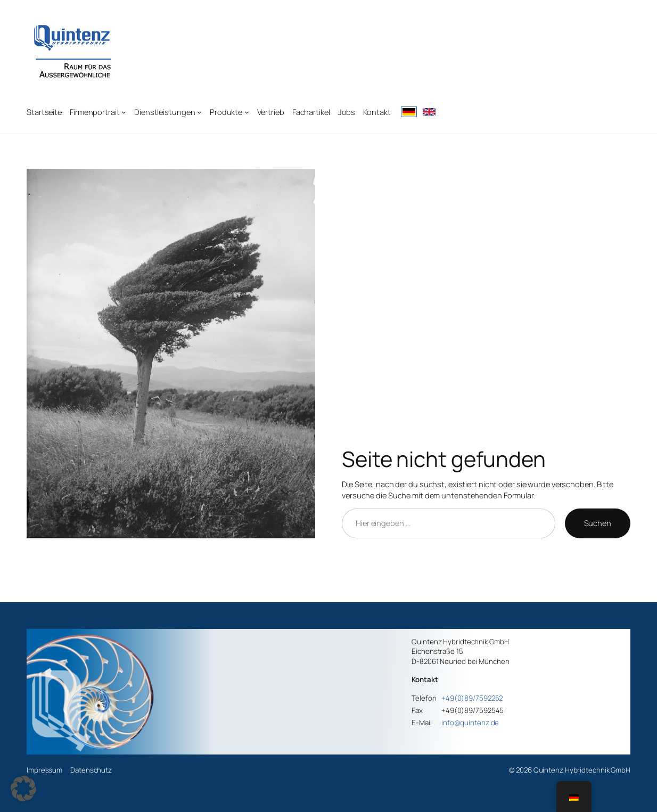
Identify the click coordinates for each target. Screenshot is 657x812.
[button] (23, 789)
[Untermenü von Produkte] (247, 112)
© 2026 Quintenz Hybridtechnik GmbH (570, 770)
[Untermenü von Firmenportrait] (124, 112)
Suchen (598, 523)
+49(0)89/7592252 (472, 698)
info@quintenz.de (470, 723)
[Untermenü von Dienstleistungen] (199, 112)
